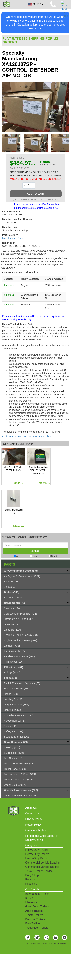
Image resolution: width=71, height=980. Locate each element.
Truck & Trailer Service (39, 871)
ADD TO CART (36, 194)
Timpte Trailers (34, 915)
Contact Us (32, 813)
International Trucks (37, 894)
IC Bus (29, 898)
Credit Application (36, 830)
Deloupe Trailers (35, 919)
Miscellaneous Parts (13, 238)
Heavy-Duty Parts (36, 858)
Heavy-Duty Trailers (37, 854)
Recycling (31, 879)
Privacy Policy (34, 819)
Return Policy (33, 825)
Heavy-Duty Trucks (37, 850)
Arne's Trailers (34, 911)
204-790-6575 (53, 432)
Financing (31, 884)
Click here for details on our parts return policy (26, 436)
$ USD (35, 5)
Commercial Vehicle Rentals (42, 867)
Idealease (31, 902)
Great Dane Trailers (37, 907)
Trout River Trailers (37, 928)
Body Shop (32, 875)
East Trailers (33, 924)
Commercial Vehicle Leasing (42, 863)
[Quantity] (29, 185)
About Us (31, 808)
